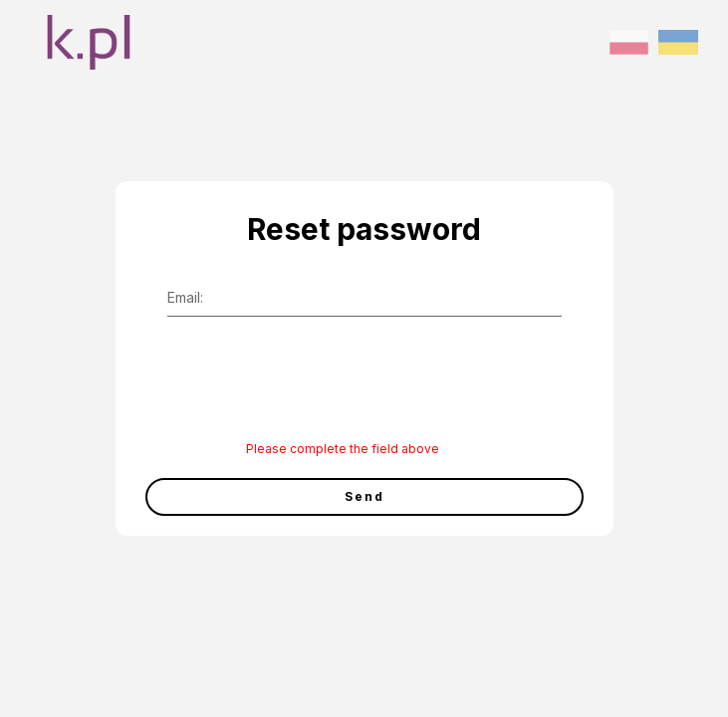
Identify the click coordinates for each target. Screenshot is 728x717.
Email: (185, 297)
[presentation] (304, 392)
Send (364, 496)
